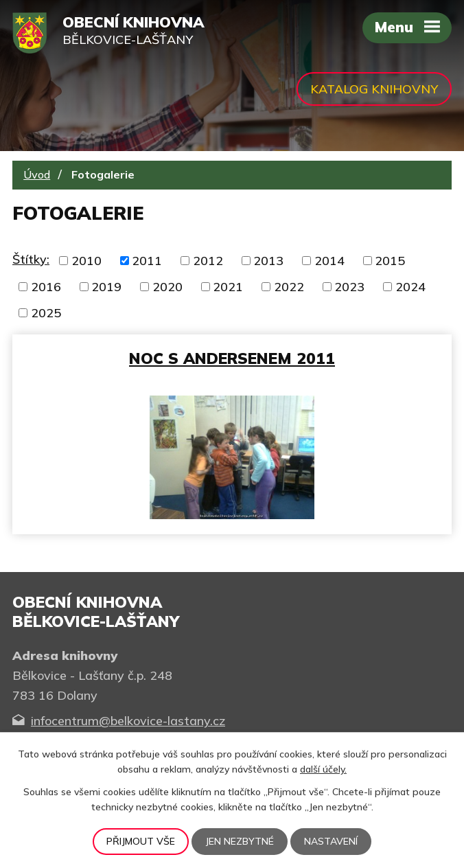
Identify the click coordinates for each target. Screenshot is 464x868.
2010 (86, 261)
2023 (349, 287)
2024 (410, 287)
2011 (147, 261)
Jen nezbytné (240, 841)
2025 (46, 313)
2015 (390, 261)
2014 (329, 261)
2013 (268, 261)
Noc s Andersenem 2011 (232, 358)
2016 (46, 287)
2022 (289, 287)
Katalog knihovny (374, 89)
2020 (167, 287)
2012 (208, 261)
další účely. (323, 769)
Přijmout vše (141, 841)
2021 (228, 287)
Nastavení (331, 841)
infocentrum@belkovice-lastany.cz (128, 721)
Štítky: (31, 259)
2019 (106, 287)
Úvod (37, 174)
